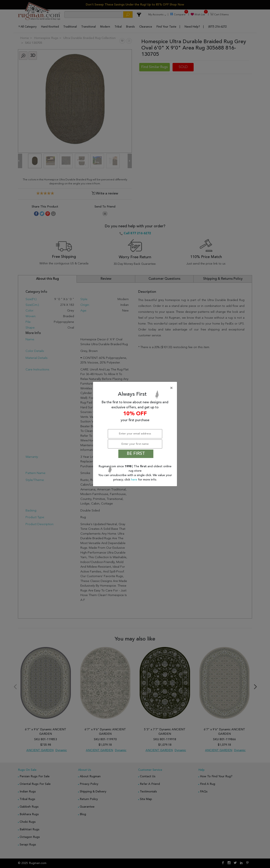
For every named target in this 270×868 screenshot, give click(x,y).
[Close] (136, 388)
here (134, 480)
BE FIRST (136, 454)
